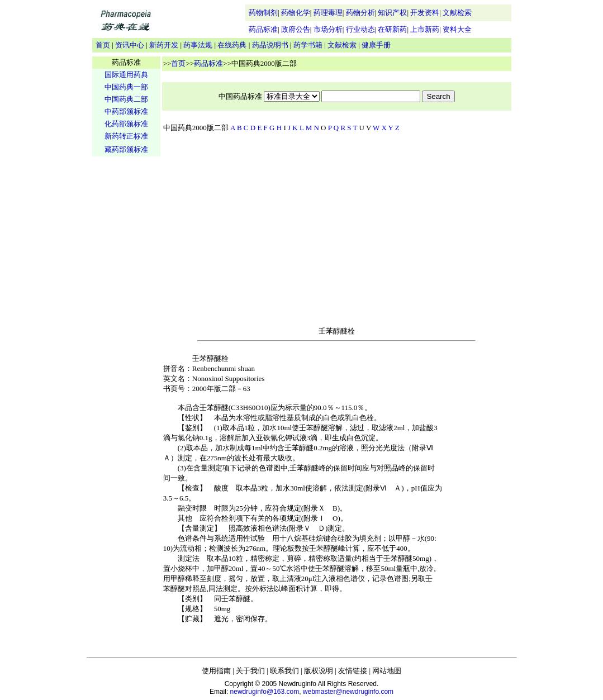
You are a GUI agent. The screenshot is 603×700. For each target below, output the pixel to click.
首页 (103, 45)
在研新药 (392, 29)
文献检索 (457, 13)
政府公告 (296, 29)
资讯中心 (130, 45)
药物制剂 (263, 13)
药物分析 (360, 13)
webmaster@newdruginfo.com (348, 692)
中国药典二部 (126, 99)
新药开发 (164, 45)
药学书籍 (308, 45)
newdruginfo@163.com (265, 692)
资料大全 (457, 29)
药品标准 (263, 29)
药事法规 (198, 45)
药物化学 (296, 13)
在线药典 (232, 45)
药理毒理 (328, 13)
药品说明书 (270, 45)
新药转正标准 (126, 136)
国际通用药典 (126, 75)
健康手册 (376, 45)
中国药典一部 (126, 87)
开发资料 (425, 13)
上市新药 (425, 29)
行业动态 (360, 29)
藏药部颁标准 (126, 149)
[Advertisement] (126, 333)
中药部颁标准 (126, 111)
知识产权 (392, 13)
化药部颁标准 (126, 124)
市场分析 (328, 29)
